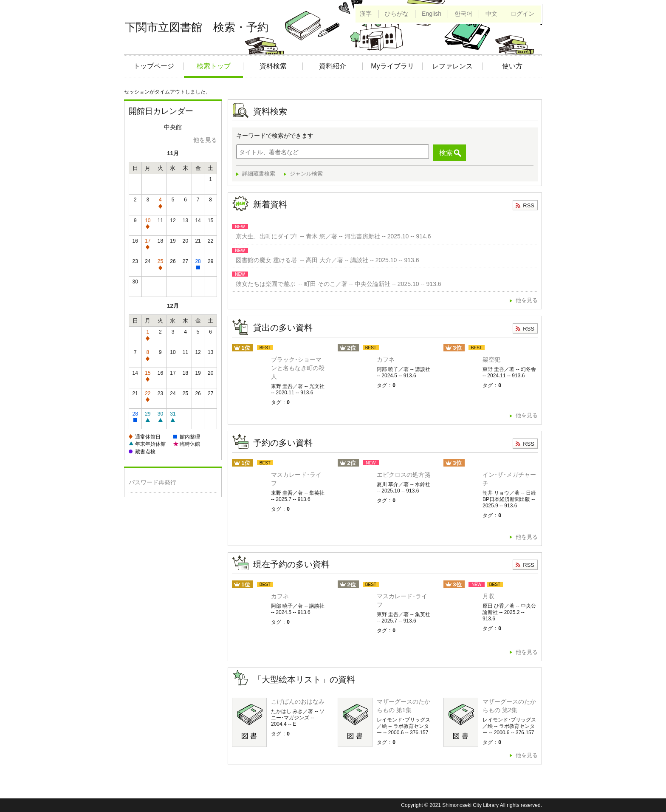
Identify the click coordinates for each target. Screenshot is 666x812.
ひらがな (397, 14)
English (432, 14)
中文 (491, 14)
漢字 (366, 14)
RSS (529, 205)
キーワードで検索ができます (275, 136)
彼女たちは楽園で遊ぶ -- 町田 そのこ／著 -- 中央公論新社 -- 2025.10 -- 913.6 (337, 284)
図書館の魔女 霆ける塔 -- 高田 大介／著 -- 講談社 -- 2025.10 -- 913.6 (326, 260)
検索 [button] (446, 153)
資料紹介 (333, 66)
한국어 (463, 14)
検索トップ (214, 66)
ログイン (522, 14)
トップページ (154, 66)
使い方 (512, 66)
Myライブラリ (392, 66)
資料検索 (273, 66)
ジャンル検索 (306, 174)
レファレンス (452, 66)
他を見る (205, 140)
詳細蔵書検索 (259, 174)
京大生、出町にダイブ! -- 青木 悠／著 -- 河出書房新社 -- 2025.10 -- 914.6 (332, 236)
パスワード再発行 (152, 482)
